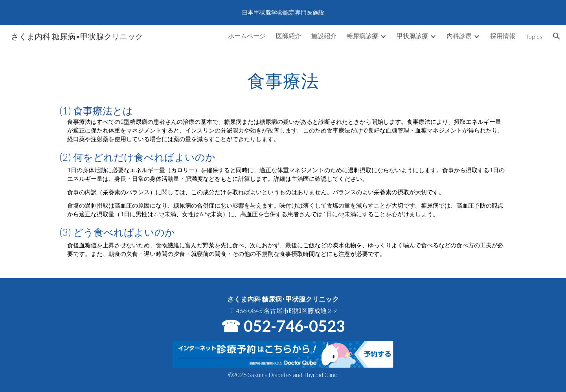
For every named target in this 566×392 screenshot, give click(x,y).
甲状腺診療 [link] (412, 36)
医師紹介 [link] (289, 36)
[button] (557, 36)
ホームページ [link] (247, 36)
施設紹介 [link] (324, 36)
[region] (283, 13)
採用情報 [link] (503, 36)
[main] (283, 163)
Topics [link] (534, 36)
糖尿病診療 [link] (362, 36)
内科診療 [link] (459, 36)
